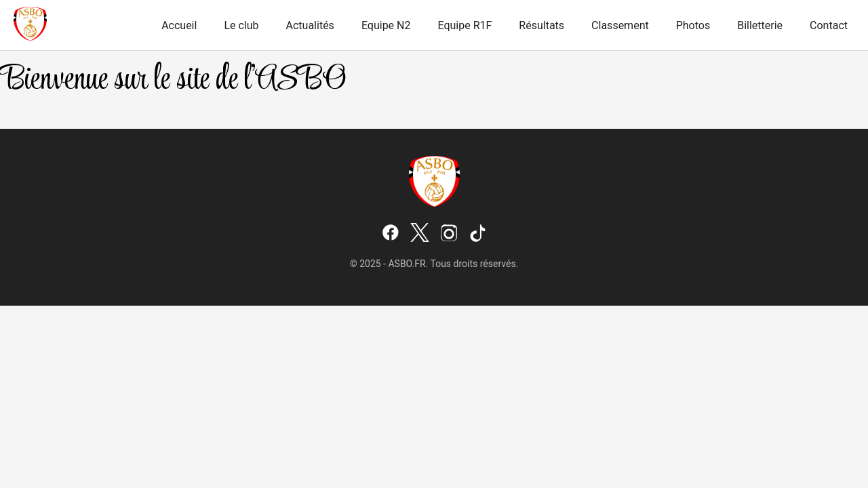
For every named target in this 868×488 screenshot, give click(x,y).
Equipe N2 (386, 25)
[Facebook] (391, 234)
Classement (620, 25)
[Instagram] (449, 234)
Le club (241, 25)
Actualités (310, 25)
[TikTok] (478, 234)
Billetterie (760, 25)
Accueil (179, 25)
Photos (693, 25)
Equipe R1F (465, 25)
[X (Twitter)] (420, 234)
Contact (829, 25)
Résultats (541, 25)
